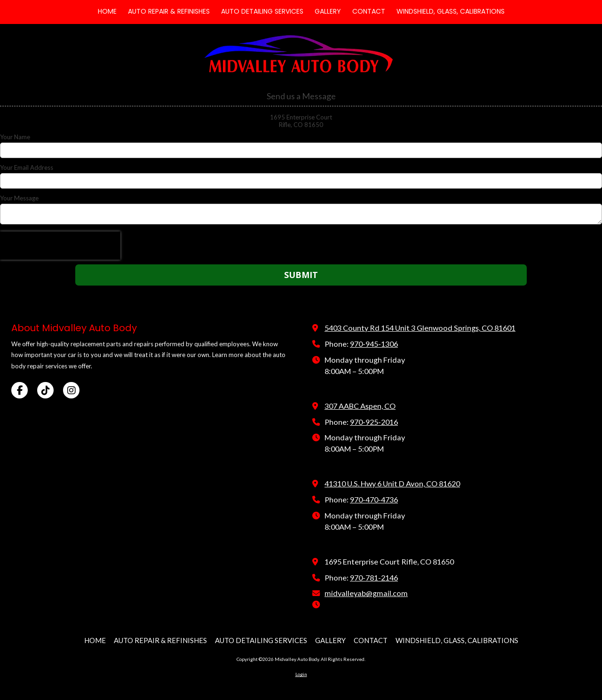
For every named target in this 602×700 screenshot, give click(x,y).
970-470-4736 (374, 499)
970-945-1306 (374, 344)
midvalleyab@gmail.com (366, 593)
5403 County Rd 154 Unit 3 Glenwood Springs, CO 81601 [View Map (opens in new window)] (420, 328)
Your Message (19, 198)
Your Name (15, 137)
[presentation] (60, 246)
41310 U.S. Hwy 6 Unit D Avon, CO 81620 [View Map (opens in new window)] (392, 483)
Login (301, 674)
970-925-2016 (374, 422)
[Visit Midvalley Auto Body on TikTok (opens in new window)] (45, 390)
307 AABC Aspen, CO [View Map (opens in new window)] (360, 406)
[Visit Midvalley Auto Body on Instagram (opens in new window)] (71, 390)
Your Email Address (27, 167)
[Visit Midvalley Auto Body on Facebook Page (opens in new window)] (20, 390)
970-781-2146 (374, 577)
